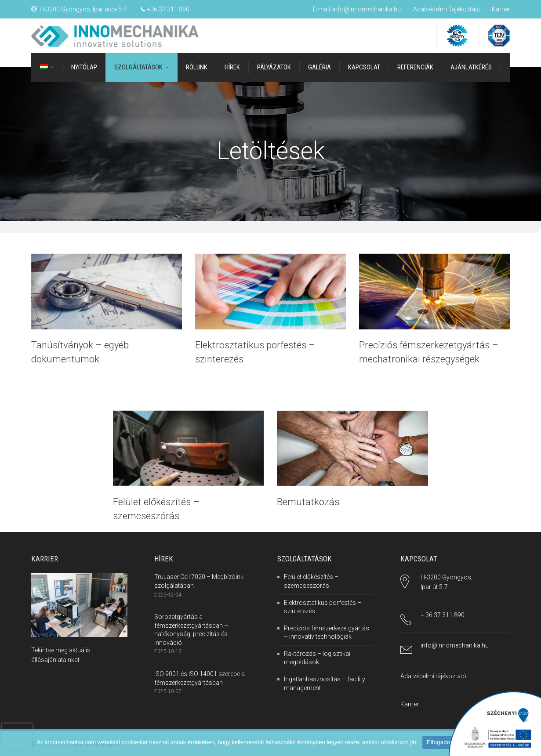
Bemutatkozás (308, 502)
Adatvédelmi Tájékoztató (447, 9)
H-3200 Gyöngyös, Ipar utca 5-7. (84, 9)
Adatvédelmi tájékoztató (433, 676)
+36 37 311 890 (168, 9)
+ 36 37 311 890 (443, 615)
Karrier (501, 9)
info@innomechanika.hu (367, 9)
